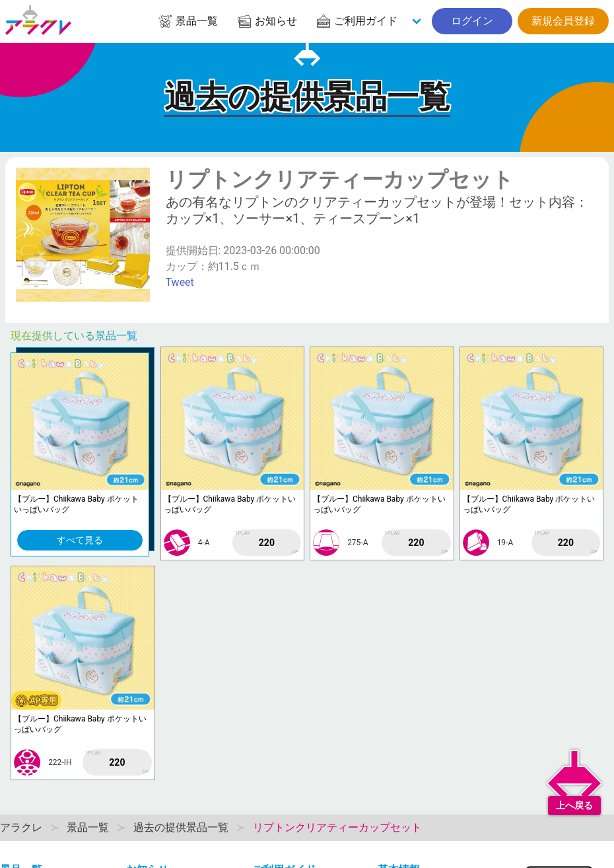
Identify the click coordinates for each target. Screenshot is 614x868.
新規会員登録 (563, 21)
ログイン (472, 21)
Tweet (180, 282)
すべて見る (80, 540)
